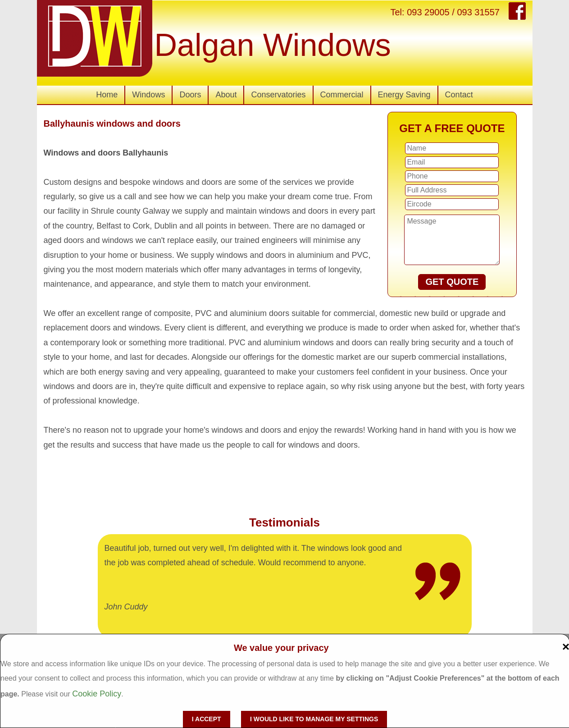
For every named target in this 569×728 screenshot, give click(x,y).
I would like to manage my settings (314, 719)
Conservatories (278, 95)
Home (107, 95)
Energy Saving (404, 95)
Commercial (342, 95)
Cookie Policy (97, 694)
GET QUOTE (452, 282)
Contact (459, 95)
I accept (207, 719)
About (226, 95)
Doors (190, 95)
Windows (148, 95)
